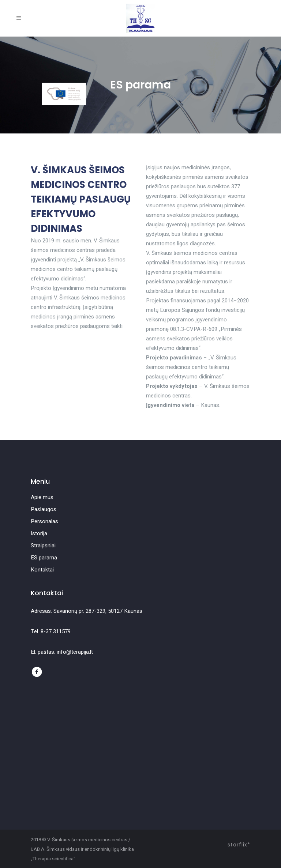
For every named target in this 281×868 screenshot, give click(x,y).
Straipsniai (43, 546)
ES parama (44, 558)
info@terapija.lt (75, 652)
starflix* (239, 845)
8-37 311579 (56, 631)
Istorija (39, 533)
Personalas (44, 521)
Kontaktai (42, 570)
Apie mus (42, 497)
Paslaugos (44, 509)
